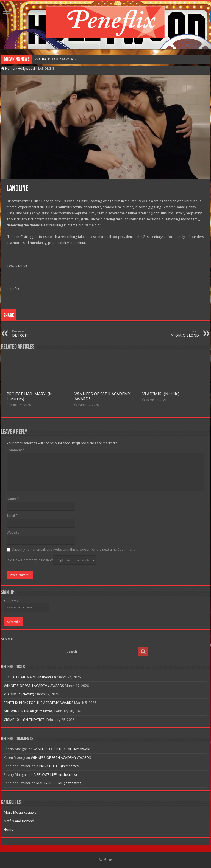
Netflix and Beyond (19, 821)
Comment (16, 450)
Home (8, 68)
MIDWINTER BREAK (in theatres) (29, 711)
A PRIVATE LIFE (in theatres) (58, 766)
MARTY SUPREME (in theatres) (59, 783)
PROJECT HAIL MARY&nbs (56, 59)
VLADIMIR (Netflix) (161, 394)
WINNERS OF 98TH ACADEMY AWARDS (34, 686)
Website (13, 533)
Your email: (13, 601)
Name (13, 498)
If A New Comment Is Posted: (51, 560)
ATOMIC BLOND (171, 334)
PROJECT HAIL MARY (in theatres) (30, 677)
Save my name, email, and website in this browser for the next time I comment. (74, 550)
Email (12, 516)
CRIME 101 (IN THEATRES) (25, 720)
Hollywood (26, 68)
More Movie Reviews (20, 812)
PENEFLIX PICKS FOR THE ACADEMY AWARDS (39, 703)
